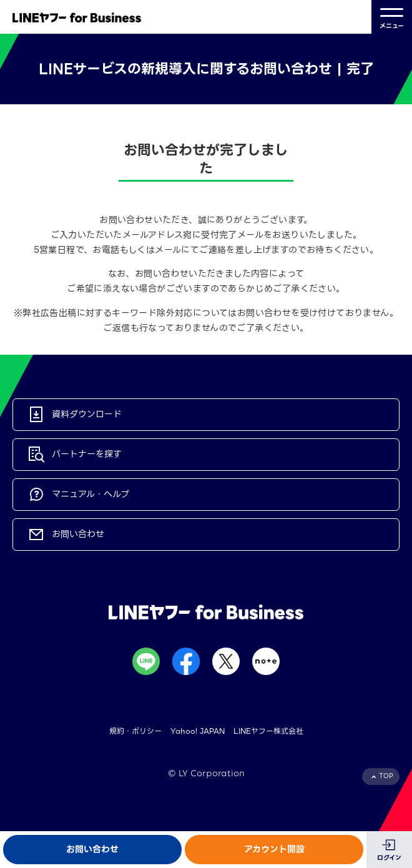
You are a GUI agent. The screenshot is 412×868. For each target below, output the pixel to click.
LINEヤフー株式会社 (268, 731)
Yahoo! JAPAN (198, 731)
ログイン (389, 858)
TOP (386, 776)
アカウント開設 (274, 849)
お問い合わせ (92, 849)
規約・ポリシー (135, 731)
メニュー (392, 17)
